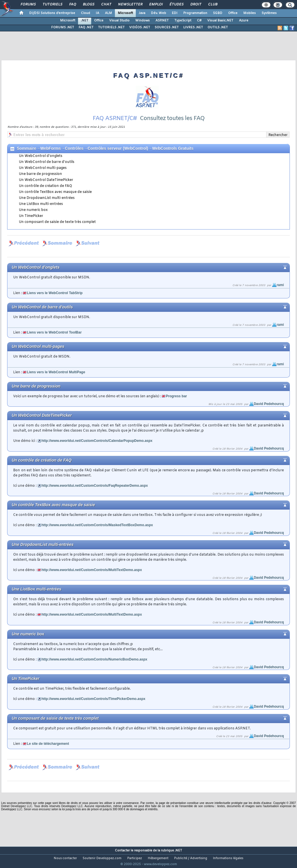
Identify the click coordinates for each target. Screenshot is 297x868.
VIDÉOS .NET (140, 27)
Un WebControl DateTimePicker (46, 180)
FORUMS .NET (63, 27)
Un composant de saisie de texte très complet (57, 222)
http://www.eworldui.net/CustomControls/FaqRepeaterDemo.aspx (95, 486)
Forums (28, 5)
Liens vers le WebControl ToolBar (54, 332)
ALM (108, 13)
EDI (175, 13)
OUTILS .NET (218, 27)
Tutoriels (52, 5)
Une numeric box (33, 210)
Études (176, 5)
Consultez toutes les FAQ (172, 118)
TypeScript (183, 21)
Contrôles (74, 148)
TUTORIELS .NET (111, 27)
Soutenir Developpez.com (102, 858)
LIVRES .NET (193, 27)
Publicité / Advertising (191, 858)
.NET (85, 21)
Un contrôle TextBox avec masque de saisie (55, 192)
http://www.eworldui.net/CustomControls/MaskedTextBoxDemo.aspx (97, 525)
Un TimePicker (31, 216)
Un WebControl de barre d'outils (47, 162)
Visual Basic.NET (220, 21)
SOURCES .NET (167, 27)
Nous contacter (65, 858)
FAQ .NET (86, 27)
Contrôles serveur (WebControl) (118, 148)
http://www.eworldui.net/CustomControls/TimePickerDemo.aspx (93, 699)
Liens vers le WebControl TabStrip (55, 293)
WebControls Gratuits (173, 148)
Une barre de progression (40, 174)
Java (142, 13)
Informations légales (228, 858)
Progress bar (176, 396)
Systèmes (269, 13)
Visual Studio (119, 21)
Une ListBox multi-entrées (41, 204)
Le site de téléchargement (48, 744)
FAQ (72, 5)
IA (97, 13)
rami (280, 285)
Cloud (85, 13)
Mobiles (250, 13)
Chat (106, 5)
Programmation (195, 13)
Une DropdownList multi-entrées (47, 198)
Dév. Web (159, 13)
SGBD (218, 13)
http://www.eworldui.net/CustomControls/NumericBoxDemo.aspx (94, 659)
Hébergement (158, 858)
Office (233, 13)
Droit (196, 5)
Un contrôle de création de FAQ (45, 186)
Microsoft (125, 13)
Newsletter (130, 5)
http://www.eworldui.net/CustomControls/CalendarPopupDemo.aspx (97, 441)
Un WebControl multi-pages (43, 168)
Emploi (156, 5)
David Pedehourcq (269, 404)
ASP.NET (162, 21)
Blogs (88, 5)
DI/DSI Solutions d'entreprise (52, 13)
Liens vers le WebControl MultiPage (56, 372)
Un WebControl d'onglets (41, 156)
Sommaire (27, 148)
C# (199, 21)
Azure (244, 21)
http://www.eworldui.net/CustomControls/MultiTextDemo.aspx (92, 570)
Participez (135, 858)
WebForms (51, 148)
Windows (142, 21)
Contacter (122, 851)
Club (212, 5)
